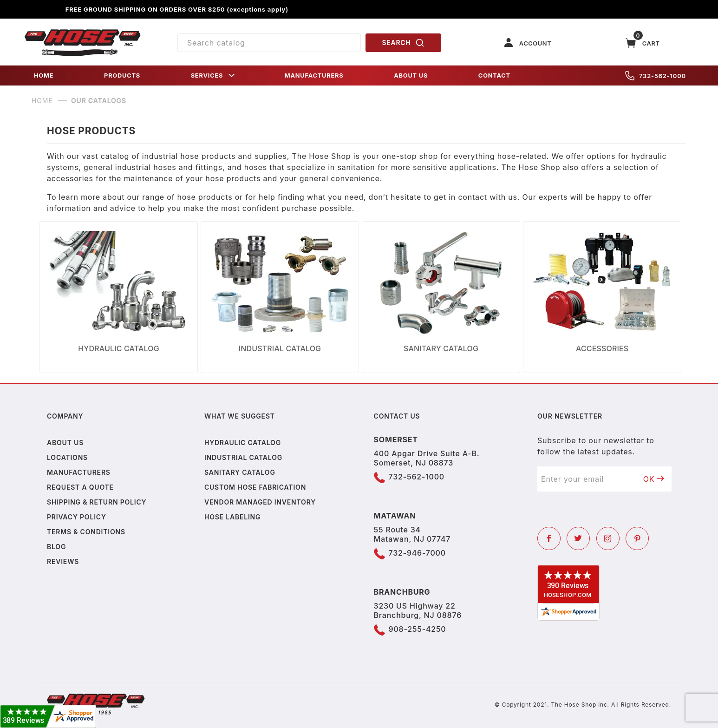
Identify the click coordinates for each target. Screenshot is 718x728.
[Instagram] (608, 538)
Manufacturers (79, 472)
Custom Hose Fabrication (255, 487)
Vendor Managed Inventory (260, 502)
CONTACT (494, 75)
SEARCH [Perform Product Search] (404, 43)
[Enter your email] (587, 479)
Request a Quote (80, 487)
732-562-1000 (656, 76)
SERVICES (214, 75)
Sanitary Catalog (240, 472)
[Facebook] (549, 538)
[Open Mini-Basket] (643, 43)
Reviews (63, 561)
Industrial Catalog (243, 457)
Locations (67, 457)
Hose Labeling (232, 517)
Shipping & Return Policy (97, 502)
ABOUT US (411, 75)
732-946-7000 (417, 553)
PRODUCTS (122, 75)
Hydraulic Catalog (243, 443)
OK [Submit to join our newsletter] (654, 479)
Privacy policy (77, 517)
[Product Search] (269, 43)
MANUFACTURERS (314, 75)
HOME (44, 75)
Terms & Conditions (86, 532)
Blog (56, 547)
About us (65, 443)
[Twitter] (578, 538)
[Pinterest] (637, 538)
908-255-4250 (418, 629)
